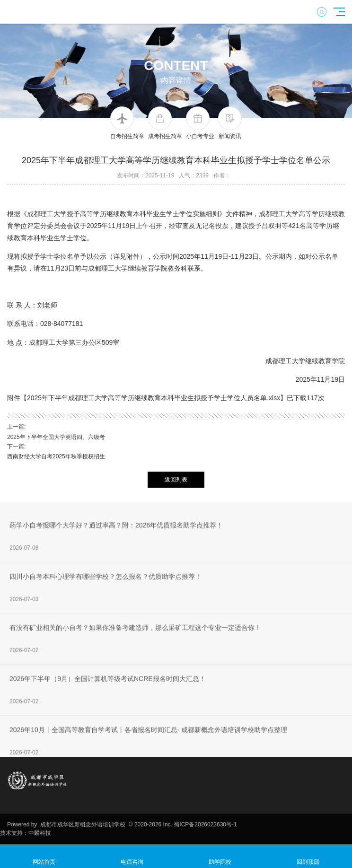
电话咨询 (132, 856)
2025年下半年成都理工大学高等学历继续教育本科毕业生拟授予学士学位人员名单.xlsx (154, 398)
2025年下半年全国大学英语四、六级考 (56, 437)
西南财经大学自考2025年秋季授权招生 (56, 456)
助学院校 (220, 856)
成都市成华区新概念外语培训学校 (83, 824)
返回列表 (176, 480)
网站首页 (44, 856)
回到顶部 (308, 856)
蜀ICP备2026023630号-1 (205, 824)
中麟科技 (40, 833)
